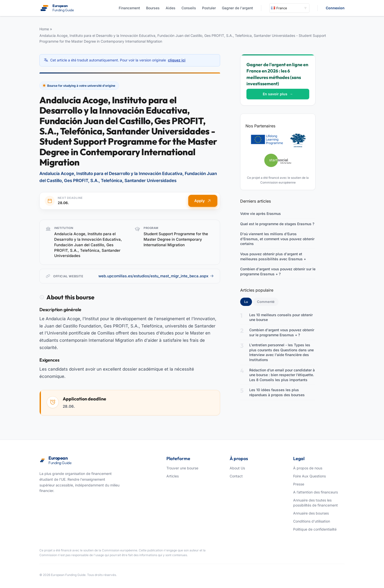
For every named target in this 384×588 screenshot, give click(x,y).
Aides (171, 8)
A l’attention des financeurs (315, 492)
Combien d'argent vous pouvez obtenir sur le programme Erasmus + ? (278, 271)
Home (44, 29)
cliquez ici (177, 60)
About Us (237, 468)
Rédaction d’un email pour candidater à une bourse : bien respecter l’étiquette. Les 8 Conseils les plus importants (282, 375)
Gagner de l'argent (237, 8)
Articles (173, 476)
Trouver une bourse (182, 468)
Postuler (209, 8)
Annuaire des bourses (311, 513)
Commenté (266, 302)
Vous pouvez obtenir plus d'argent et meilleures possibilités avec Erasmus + (273, 256)
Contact (236, 476)
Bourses (153, 8)
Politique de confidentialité (315, 529)
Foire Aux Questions (309, 476)
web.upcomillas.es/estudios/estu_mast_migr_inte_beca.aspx (156, 276)
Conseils (189, 8)
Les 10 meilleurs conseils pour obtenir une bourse (281, 317)
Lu (248, 301)
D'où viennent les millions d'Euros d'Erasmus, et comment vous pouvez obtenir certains (277, 239)
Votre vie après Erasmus (261, 214)
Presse (299, 484)
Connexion (335, 8)
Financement (129, 8)
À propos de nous (308, 468)
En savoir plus (278, 94)
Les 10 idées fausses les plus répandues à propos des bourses (277, 392)
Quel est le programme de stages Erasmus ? (277, 224)
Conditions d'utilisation (312, 521)
